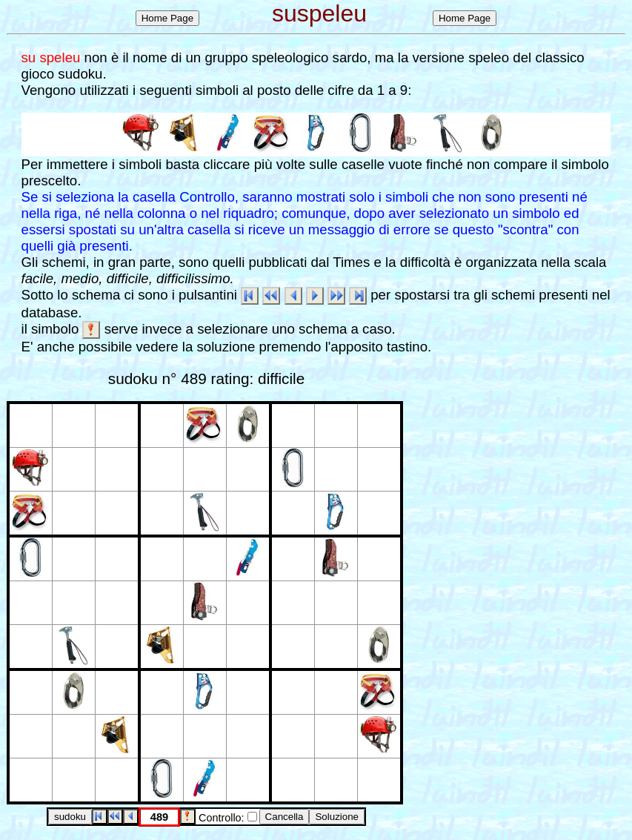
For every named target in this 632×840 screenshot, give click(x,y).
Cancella (285, 817)
